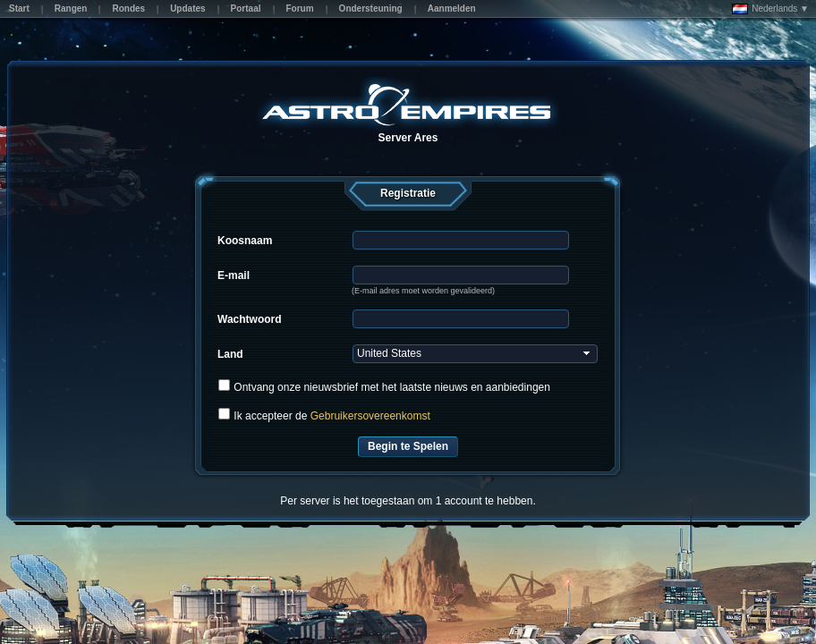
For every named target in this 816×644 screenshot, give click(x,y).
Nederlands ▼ (770, 9)
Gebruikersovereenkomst (370, 416)
